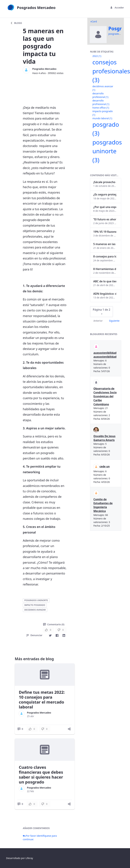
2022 (97, 56)
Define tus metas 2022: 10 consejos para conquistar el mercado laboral (42, 699)
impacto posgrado (35, 605)
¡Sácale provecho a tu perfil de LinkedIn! (105, 182)
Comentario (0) (54, 624)
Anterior (98, 321)
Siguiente (114, 321)
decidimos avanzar (35, 610)
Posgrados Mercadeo (44, 69)
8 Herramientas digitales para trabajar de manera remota (105, 269)
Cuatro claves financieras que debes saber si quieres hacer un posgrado (41, 774)
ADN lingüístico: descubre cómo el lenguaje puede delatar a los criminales (105, 294)
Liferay (29, 858)
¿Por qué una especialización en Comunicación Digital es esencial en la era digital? (105, 207)
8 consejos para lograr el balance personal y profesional (105, 256)
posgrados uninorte (36, 600)
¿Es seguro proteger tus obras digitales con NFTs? (105, 194)
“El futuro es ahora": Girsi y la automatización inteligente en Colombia (105, 219)
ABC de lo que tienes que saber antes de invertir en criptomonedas (105, 281)
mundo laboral (102, 118)
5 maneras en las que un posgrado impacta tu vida (105, 244)
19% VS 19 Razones (105, 232)
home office (101, 108)
